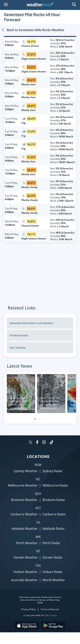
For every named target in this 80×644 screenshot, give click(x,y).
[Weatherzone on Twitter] (30, 443)
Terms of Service (50, 609)
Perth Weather (27, 543)
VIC (38, 479)
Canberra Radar (54, 514)
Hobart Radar (53, 572)
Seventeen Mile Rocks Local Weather (32, 323)
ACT (38, 508)
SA (38, 522)
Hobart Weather (26, 572)
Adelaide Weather (25, 529)
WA (38, 537)
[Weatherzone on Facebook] (37, 443)
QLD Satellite (18, 348)
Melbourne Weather (23, 485)
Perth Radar (51, 543)
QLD (38, 494)
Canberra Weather (24, 514)
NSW (38, 465)
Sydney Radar (53, 471)
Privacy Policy (28, 609)
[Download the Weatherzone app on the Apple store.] (27, 626)
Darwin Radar (53, 557)
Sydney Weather (26, 471)
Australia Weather (24, 580)
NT (38, 551)
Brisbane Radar (19, 335)
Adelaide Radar (54, 529)
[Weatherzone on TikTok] (52, 443)
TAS (38, 566)
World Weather (54, 580)
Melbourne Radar (55, 485)
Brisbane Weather (24, 500)
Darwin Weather (26, 557)
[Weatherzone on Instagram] (44, 443)
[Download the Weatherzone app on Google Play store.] (53, 626)
